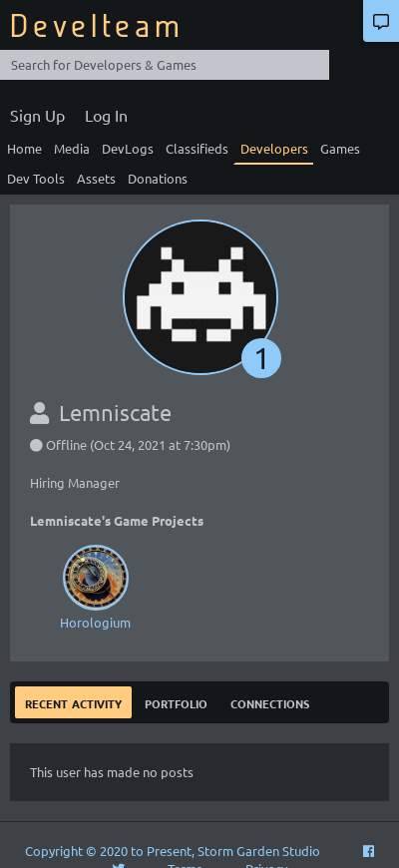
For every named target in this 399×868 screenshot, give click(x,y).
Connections (270, 702)
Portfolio (176, 702)
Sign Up (37, 115)
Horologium (95, 585)
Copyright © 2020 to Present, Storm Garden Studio (173, 851)
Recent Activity (73, 702)
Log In (106, 115)
